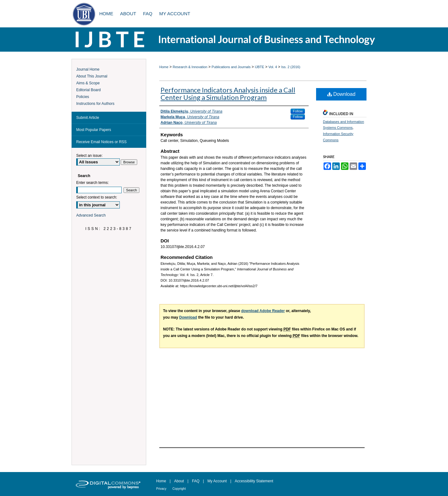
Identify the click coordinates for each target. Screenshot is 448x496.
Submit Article (88, 118)
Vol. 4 (273, 67)
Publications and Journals (231, 67)
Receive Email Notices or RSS (101, 142)
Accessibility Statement (254, 481)
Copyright (179, 489)
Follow (298, 111)
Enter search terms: (93, 183)
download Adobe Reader (263, 311)
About (179, 481)
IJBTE (259, 67)
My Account (217, 481)
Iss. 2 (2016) (291, 67)
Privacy (161, 489)
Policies (83, 97)
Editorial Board (89, 90)
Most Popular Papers (94, 130)
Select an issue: (89, 156)
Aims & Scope (88, 83)
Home (164, 67)
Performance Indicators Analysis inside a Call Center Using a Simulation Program (228, 94)
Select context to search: (97, 197)
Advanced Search (91, 215)
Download (341, 94)
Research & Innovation (190, 67)
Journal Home (88, 69)
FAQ (196, 481)
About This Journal (92, 76)
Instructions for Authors (95, 104)
